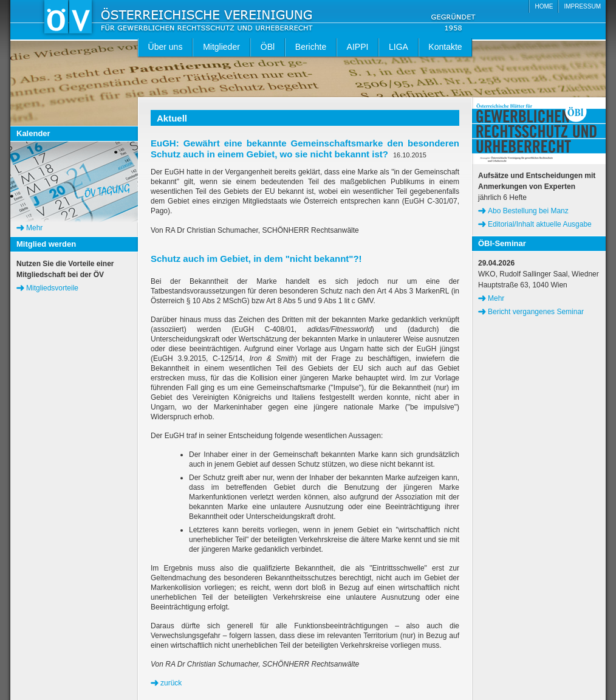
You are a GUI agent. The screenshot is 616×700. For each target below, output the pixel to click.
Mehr (34, 228)
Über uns (166, 47)
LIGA (399, 47)
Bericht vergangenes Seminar (536, 312)
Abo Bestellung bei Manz (528, 211)
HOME (544, 6)
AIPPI (358, 47)
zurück (171, 683)
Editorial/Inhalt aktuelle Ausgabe (540, 224)
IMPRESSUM (582, 6)
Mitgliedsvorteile (52, 288)
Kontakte (445, 47)
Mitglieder (221, 47)
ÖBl (268, 47)
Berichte (311, 47)
